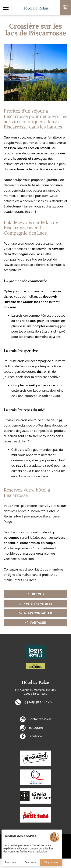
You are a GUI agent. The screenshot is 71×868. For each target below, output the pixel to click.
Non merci (11, 862)
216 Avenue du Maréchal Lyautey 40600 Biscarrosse (36, 692)
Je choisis (31, 862)
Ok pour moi (51, 862)
